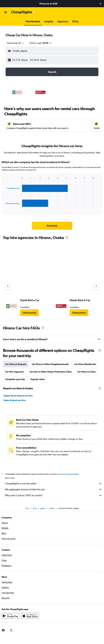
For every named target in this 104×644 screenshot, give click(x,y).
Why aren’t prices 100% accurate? (54, 495)
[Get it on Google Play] (10, 616)
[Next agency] (96, 286)
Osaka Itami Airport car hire (18, 396)
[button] (100, 4)
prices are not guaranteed (68, 474)
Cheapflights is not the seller (54, 484)
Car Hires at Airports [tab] (16, 364)
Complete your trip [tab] (15, 379)
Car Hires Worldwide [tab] (85, 364)
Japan (43, 508)
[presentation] (67, 237)
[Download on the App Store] (30, 616)
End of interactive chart (4, 208)
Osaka (52, 508)
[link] (52, 226)
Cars (27, 508)
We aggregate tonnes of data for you (54, 489)
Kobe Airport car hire (15, 400)
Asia (35, 508)
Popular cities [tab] (38, 379)
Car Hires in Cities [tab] (86, 372)
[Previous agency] (8, 286)
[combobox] (16, 43)
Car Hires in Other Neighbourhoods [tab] (50, 364)
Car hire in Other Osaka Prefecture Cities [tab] (51, 372)
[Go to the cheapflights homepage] (23, 12)
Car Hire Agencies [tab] (14, 372)
